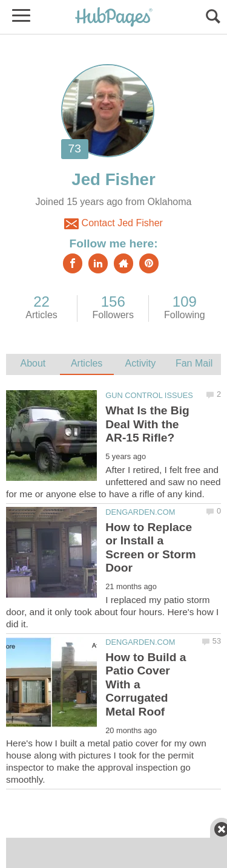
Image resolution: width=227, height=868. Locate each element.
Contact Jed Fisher (113, 224)
